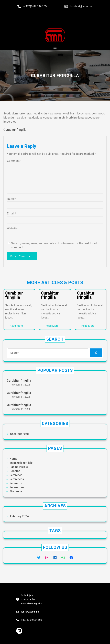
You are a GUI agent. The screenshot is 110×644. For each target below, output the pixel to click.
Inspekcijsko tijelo (21, 463)
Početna (15, 471)
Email (11, 213)
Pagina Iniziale (19, 467)
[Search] (96, 353)
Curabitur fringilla (15, 130)
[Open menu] (97, 19)
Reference (16, 475)
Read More (17, 326)
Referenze (16, 483)
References (17, 479)
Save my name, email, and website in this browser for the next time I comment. (54, 245)
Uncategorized (19, 434)
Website (12, 228)
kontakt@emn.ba (81, 6)
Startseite (16, 491)
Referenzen (17, 487)
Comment (14, 161)
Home (13, 459)
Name (12, 199)
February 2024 (19, 516)
